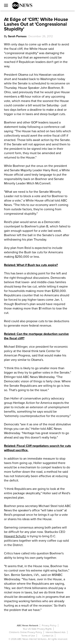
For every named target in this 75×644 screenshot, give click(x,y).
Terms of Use (28, 636)
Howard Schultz (15, 536)
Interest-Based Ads (56, 632)
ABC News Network (27, 625)
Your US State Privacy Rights (37, 629)
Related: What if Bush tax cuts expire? (31, 265)
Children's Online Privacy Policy (25, 632)
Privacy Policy (49, 625)
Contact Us (48, 636)
